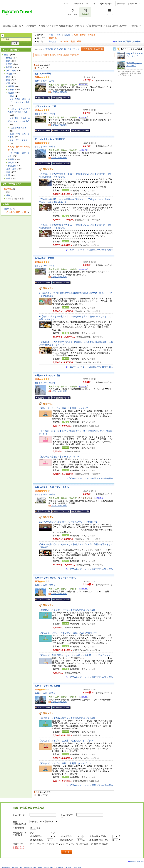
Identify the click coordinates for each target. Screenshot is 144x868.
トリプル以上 (84, 844)
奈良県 (11, 163)
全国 (51, 35)
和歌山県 (12, 166)
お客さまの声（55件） (45, 81)
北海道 (9, 58)
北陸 (8, 77)
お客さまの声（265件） (45, 585)
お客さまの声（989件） (45, 383)
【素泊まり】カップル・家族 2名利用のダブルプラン (65, 408)
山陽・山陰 (11, 169)
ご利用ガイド (78, 4)
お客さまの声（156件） (45, 114)
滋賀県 (11, 86)
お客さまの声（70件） (45, 266)
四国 (8, 172)
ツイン (71, 844)
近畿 (59, 35)
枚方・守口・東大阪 (19, 140)
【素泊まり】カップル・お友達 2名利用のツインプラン (66, 741)
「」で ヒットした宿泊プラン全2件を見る (90, 569)
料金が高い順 (74, 49)
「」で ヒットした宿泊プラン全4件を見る (90, 250)
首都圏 (9, 67)
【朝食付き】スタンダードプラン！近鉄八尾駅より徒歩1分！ (68, 610)
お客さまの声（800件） (45, 693)
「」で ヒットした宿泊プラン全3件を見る (90, 677)
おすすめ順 (48, 49)
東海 (8, 80)
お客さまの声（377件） (45, 147)
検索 (67, 852)
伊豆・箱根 (11, 71)
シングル (37, 844)
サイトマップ (92, 4)
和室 (96, 844)
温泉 (8, 195)
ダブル (61, 844)
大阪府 (67, 35)
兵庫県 (11, 159)
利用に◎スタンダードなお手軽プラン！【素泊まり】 (68, 522)
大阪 (12, 96)
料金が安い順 (60, 49)
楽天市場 (121, 4)
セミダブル (49, 844)
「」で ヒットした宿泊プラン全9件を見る (90, 478)
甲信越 (9, 74)
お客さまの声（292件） (45, 494)
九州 (8, 175)
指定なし (53, 41)
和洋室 (105, 844)
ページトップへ (137, 861)
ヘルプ (67, 4)
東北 (8, 61)
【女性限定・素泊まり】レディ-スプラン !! (59, 457)
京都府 (11, 90)
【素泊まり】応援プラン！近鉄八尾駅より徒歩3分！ (68, 718)
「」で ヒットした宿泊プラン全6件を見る (90, 367)
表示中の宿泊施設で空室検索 (128, 41)
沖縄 (8, 178)
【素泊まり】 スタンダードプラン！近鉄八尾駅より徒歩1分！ (68, 633)
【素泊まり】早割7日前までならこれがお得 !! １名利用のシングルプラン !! (74, 655)
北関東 (9, 64)
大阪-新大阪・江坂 (18, 128)
